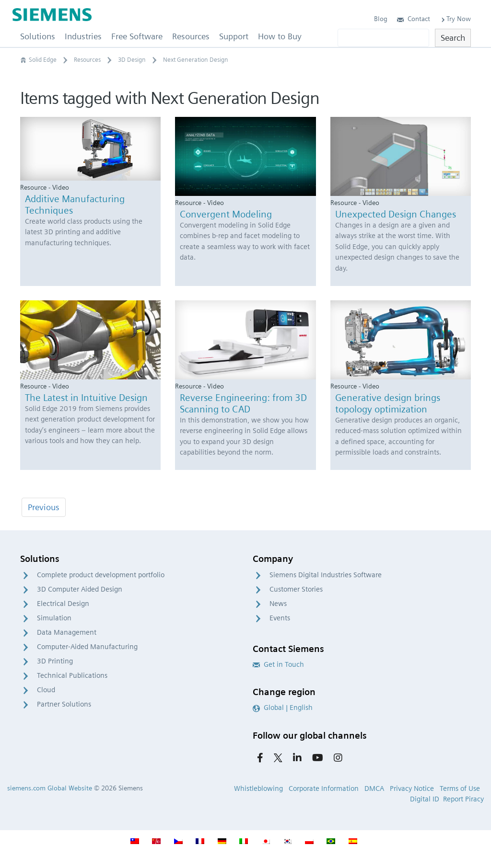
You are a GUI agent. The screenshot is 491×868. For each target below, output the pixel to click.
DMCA (374, 788)
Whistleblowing (258, 788)
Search (453, 38)
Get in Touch (278, 664)
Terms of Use (460, 788)
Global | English (283, 708)
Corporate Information (324, 788)
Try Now (455, 19)
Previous (44, 507)
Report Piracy (463, 799)
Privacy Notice (412, 788)
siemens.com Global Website (50, 788)
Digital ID (425, 799)
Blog (381, 19)
